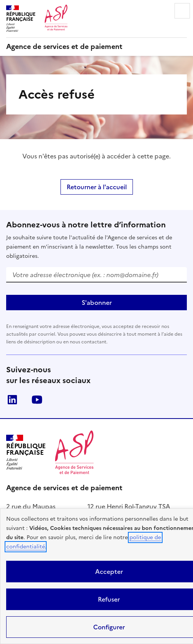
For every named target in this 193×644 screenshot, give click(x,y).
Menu (182, 11)
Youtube (37, 400)
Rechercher (161, 11)
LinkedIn (12, 400)
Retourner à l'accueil (97, 187)
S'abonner (97, 303)
